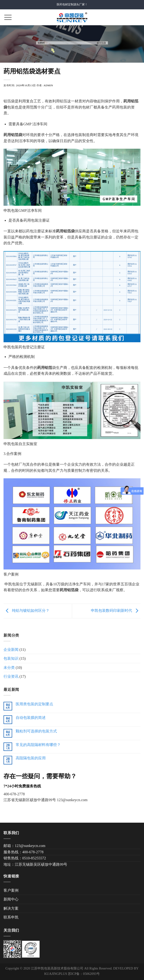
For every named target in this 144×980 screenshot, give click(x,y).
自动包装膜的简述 (31, 718)
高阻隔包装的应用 (31, 758)
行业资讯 (11, 676)
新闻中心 (11, 899)
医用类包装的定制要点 (34, 704)
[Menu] (8, 17)
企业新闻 (11, 650)
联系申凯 (11, 917)
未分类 (9, 668)
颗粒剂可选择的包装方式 (36, 731)
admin (48, 85)
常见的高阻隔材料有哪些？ (38, 745)
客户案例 (11, 890)
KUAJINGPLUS (56, 974)
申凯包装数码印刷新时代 (116, 611)
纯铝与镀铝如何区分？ (26, 611)
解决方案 (11, 908)
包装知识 (11, 658)
